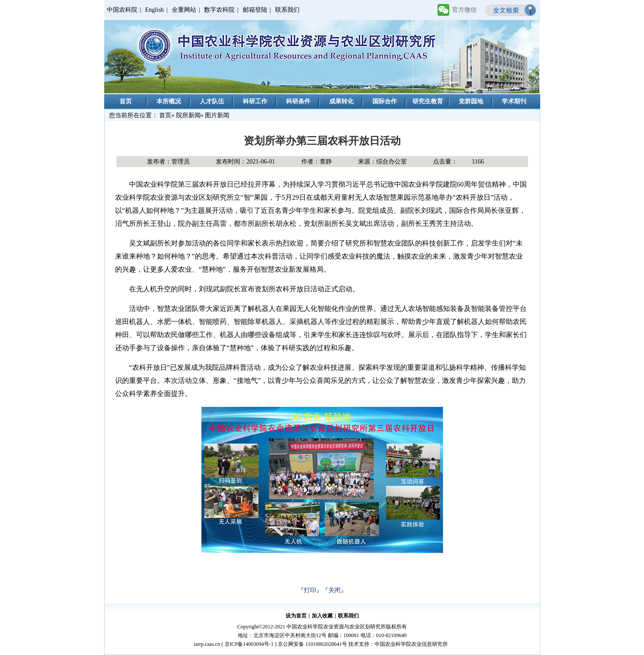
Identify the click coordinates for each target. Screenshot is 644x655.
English (155, 10)
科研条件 (298, 101)
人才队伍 (212, 101)
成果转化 (341, 101)
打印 (310, 590)
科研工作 (255, 101)
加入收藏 (322, 616)
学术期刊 (514, 101)
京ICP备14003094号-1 (249, 644)
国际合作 (385, 101)
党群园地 (471, 101)
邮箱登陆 (255, 10)
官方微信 (464, 10)
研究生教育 (428, 101)
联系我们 (287, 10)
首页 (126, 101)
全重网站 (184, 10)
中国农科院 (122, 10)
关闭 (334, 590)
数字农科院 (219, 10)
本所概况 (169, 101)
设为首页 (296, 616)
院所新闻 (188, 115)
